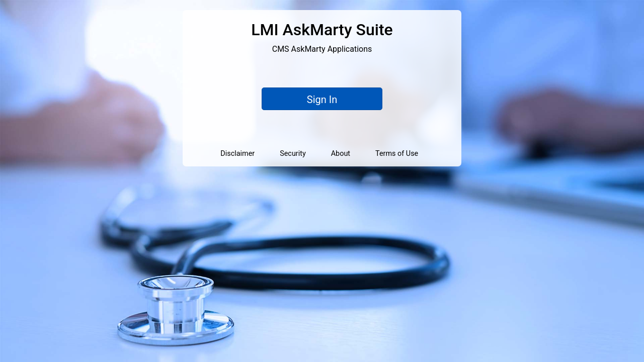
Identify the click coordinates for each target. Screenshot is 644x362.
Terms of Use (397, 154)
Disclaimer (237, 154)
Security (293, 154)
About (341, 154)
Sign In (322, 100)
